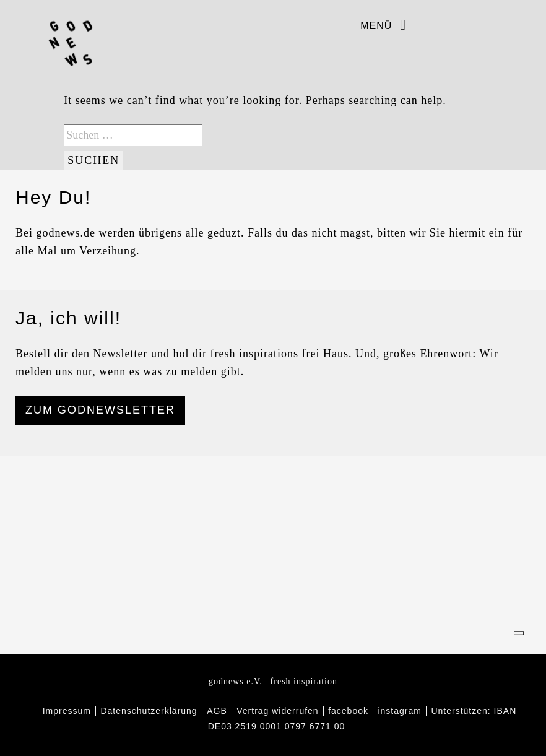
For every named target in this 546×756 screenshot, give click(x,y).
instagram (452, 25)
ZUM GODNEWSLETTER (100, 410)
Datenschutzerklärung (149, 711)
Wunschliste (499, 25)
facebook (428, 25)
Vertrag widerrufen (277, 711)
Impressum (67, 711)
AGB (217, 711)
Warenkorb (522, 25)
